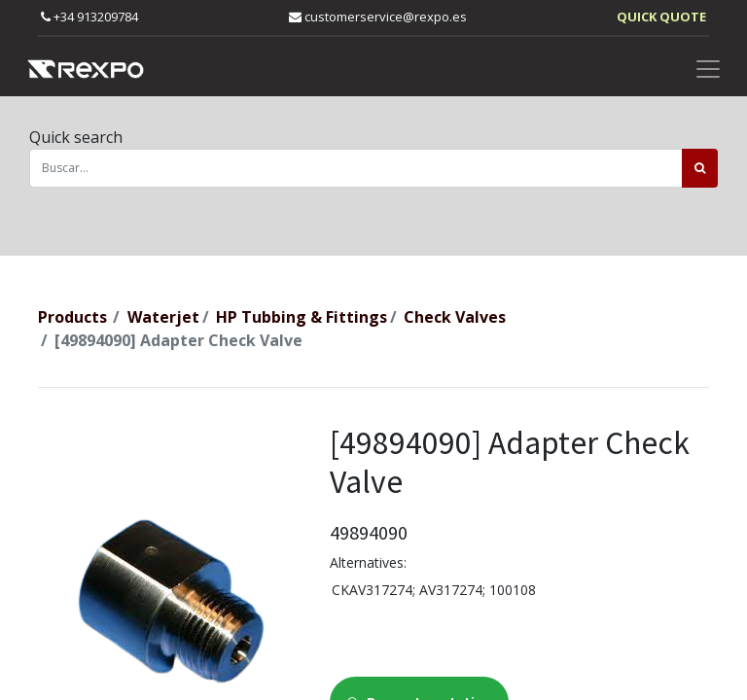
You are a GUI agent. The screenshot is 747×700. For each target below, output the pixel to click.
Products (72, 317)
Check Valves (455, 317)
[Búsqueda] (700, 168)
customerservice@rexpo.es (378, 17)
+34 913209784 (89, 17)
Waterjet (163, 317)
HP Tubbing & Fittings (302, 317)
